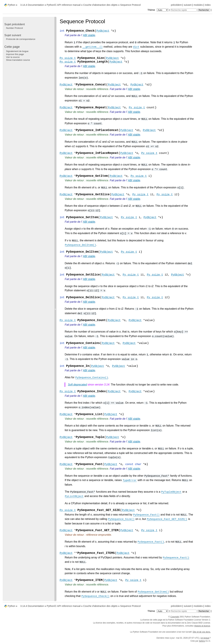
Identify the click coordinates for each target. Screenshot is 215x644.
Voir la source (13, 57)
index (208, 5)
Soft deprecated (77, 385)
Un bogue (205, 638)
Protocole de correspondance (21, 39)
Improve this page (15, 54)
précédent (176, 5)
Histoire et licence (202, 626)
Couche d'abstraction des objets (100, 5)
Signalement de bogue (17, 51)
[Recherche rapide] (184, 10)
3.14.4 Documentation (32, 5)
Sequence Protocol (131, 5)
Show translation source (18, 60)
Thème (158, 10)
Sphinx (202, 641)
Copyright (175, 617)
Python (12, 5)
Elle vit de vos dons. (202, 632)
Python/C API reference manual (64, 5)
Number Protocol (14, 28)
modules (198, 5)
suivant (188, 5)
